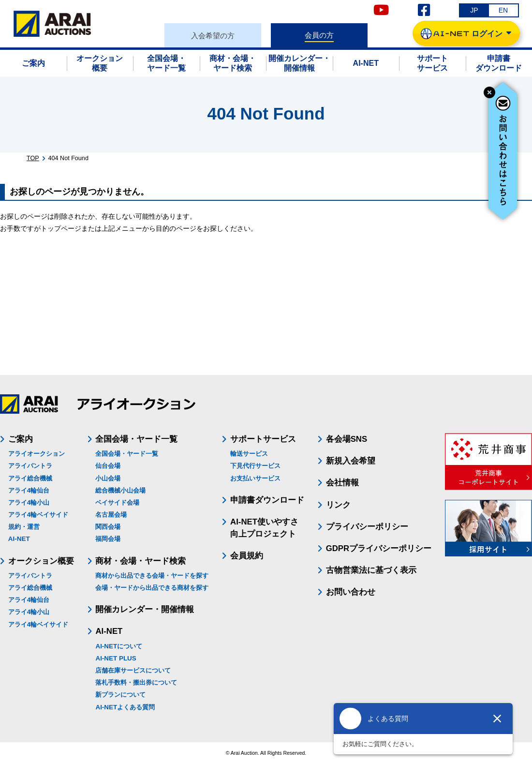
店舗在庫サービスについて (133, 670)
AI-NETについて (119, 646)
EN (503, 10)
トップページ (61, 228)
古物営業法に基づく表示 (371, 570)
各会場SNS (347, 439)
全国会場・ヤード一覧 (127, 454)
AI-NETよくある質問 (125, 707)
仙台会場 (108, 466)
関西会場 (108, 527)
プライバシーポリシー (367, 527)
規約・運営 (24, 527)
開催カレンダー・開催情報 (145, 609)
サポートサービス (263, 439)
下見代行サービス (255, 466)
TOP (33, 158)
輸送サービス (249, 454)
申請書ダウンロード (267, 500)
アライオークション (37, 454)
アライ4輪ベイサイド (38, 515)
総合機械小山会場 (120, 490)
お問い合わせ (351, 592)
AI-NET (19, 539)
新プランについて (120, 695)
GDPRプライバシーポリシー (379, 548)
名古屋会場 (111, 515)
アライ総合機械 (30, 478)
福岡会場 (108, 539)
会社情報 (342, 483)
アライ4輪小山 (29, 502)
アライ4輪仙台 (29, 490)
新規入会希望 (351, 461)
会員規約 (247, 556)
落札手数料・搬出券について (136, 682)
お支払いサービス (255, 478)
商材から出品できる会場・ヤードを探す (152, 576)
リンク (338, 505)
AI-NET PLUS (116, 658)
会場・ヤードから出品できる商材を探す (152, 588)
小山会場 (108, 478)
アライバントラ (30, 466)
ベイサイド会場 (117, 502)
